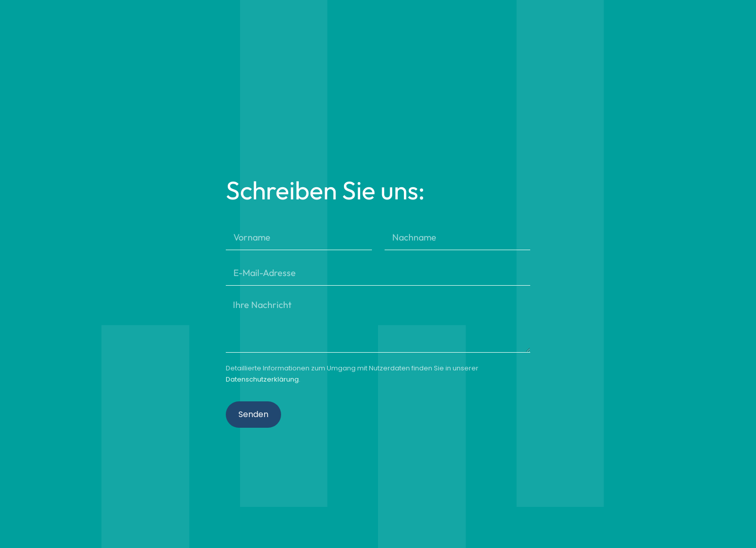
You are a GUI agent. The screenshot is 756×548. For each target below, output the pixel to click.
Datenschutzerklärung (262, 379)
